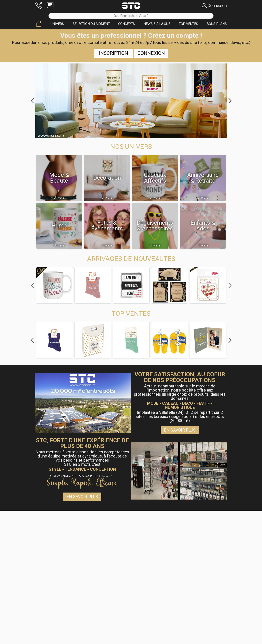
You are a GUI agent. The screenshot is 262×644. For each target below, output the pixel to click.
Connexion (151, 53)
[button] (39, 6)
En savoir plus (180, 430)
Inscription (114, 53)
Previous (32, 101)
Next (230, 101)
